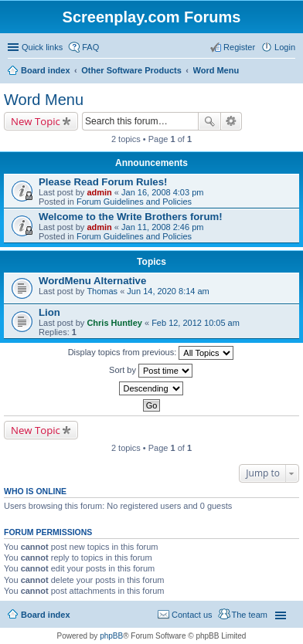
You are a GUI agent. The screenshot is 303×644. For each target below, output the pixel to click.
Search (209, 121)
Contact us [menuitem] (192, 615)
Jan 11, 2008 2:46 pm (162, 227)
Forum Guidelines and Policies (134, 202)
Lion (49, 312)
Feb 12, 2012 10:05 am (196, 323)
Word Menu (44, 100)
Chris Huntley (114, 323)
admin (99, 192)
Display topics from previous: (151, 353)
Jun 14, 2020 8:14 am (168, 291)
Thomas (102, 291)
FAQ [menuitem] (90, 47)
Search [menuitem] (289, 72)
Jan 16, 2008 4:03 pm (162, 192)
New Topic (36, 121)
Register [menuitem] (239, 47)
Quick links (42, 47)
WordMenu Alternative (92, 281)
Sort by (151, 371)
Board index (46, 615)
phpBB (111, 636)
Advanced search (232, 121)
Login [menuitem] (285, 47)
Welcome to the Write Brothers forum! (131, 217)
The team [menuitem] (250, 615)
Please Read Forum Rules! (103, 182)
